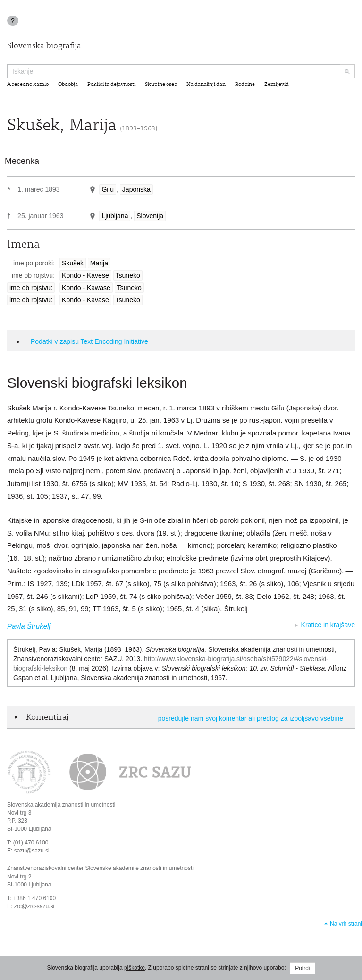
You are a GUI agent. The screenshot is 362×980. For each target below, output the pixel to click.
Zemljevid (277, 85)
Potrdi (302, 968)
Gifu (108, 189)
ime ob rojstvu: (31, 288)
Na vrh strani (346, 924)
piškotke (135, 968)
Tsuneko (128, 275)
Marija (99, 263)
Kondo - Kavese (85, 275)
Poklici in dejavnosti (111, 85)
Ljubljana (115, 216)
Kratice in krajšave (328, 625)
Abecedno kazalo (28, 85)
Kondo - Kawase (86, 288)
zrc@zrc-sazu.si (34, 906)
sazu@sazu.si (32, 851)
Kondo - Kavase (85, 300)
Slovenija (150, 216)
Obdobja (68, 85)
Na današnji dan (206, 85)
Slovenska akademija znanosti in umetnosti (61, 805)
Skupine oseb (161, 85)
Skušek (73, 263)
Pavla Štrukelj (29, 626)
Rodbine (245, 85)
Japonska (136, 189)
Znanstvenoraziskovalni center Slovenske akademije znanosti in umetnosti (100, 868)
